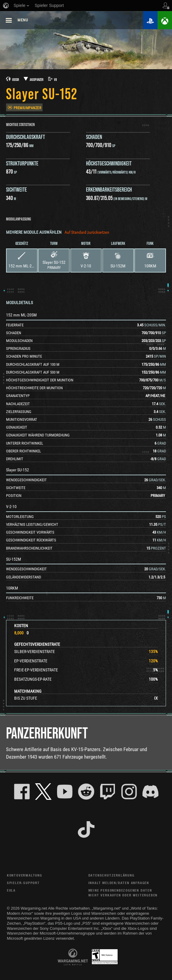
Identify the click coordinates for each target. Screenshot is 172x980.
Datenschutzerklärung (111, 875)
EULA (11, 890)
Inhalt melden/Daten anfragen (119, 883)
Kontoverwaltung (25, 875)
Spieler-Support (23, 883)
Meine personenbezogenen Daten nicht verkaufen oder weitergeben (123, 893)
